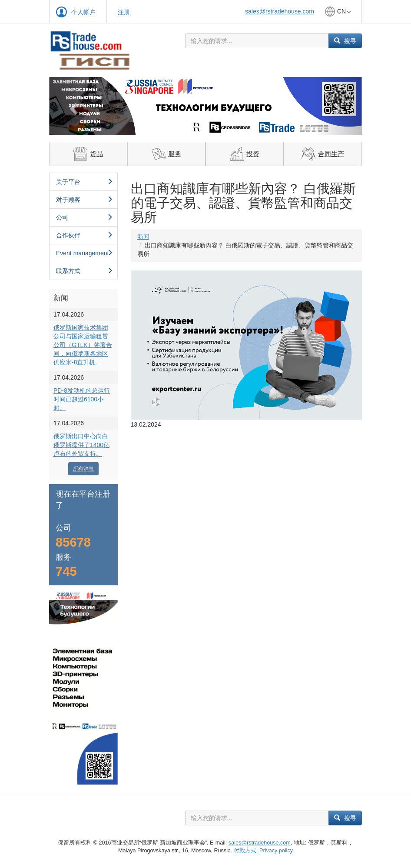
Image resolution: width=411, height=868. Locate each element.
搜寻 (345, 41)
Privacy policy (276, 851)
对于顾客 (85, 200)
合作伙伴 (85, 235)
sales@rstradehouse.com (280, 11)
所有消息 (83, 469)
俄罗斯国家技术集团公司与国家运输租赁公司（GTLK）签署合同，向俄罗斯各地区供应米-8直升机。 (83, 345)
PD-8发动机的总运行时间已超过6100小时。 (82, 399)
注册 (124, 12)
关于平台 (85, 182)
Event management (85, 253)
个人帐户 (83, 12)
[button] (73, 106)
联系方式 (85, 271)
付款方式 (245, 851)
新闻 (143, 237)
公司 (85, 217)
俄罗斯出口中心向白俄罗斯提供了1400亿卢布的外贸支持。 (81, 445)
